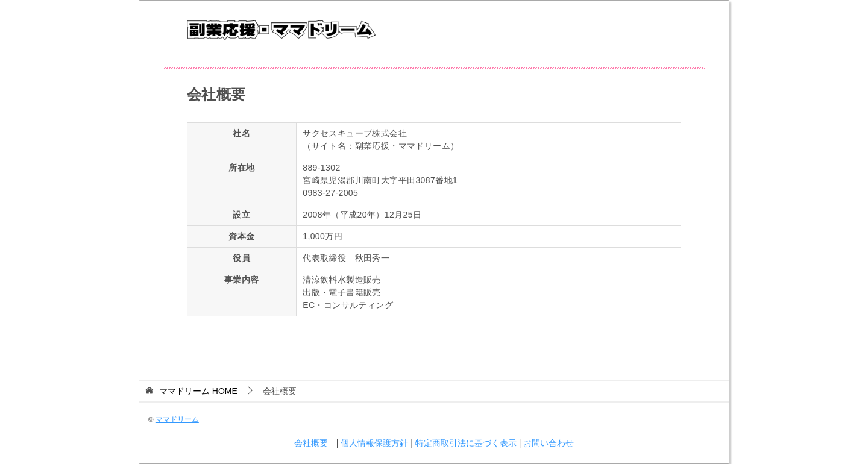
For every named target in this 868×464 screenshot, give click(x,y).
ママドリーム (177, 419)
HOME (198, 391)
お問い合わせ (549, 443)
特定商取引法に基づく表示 (466, 443)
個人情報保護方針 (374, 443)
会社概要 (311, 443)
